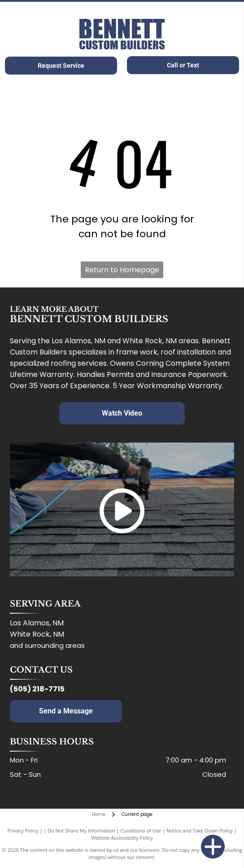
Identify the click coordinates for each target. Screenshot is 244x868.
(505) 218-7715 (37, 689)
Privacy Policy (23, 830)
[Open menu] (230, 34)
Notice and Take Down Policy (200, 830)
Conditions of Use (141, 830)
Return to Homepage (122, 270)
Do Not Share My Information (81, 830)
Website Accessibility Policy (122, 838)
